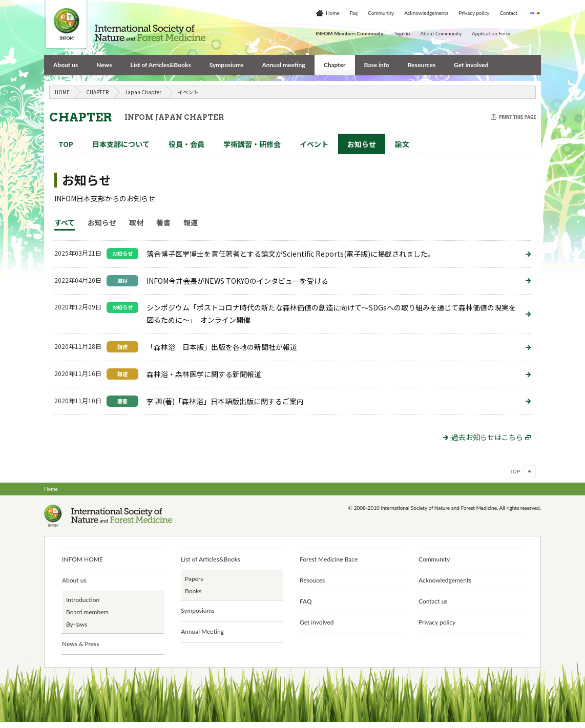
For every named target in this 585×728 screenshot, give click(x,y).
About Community (441, 33)
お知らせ (362, 144)
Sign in (402, 33)
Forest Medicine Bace (329, 559)
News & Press (80, 644)
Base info (377, 65)
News (104, 65)
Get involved (471, 65)
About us (66, 65)
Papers (194, 579)
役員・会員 (186, 144)
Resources (422, 65)
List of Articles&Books (160, 65)
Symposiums (227, 65)
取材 (136, 222)
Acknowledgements (426, 13)
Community (381, 13)
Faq (354, 13)
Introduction (83, 600)
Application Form (491, 33)
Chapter (335, 65)
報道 (191, 222)
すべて (65, 222)
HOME (62, 92)
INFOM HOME (82, 559)
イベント (314, 144)
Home (333, 13)
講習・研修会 (252, 144)
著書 (163, 222)
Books (193, 591)
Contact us (433, 601)
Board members (87, 612)
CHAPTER (97, 92)
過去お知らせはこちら (491, 437)
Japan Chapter (143, 92)
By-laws (77, 624)
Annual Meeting (202, 631)
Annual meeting (283, 65)
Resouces (312, 580)
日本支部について (121, 144)
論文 (402, 144)
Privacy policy (474, 13)
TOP (66, 144)
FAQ (306, 601)
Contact (508, 13)
